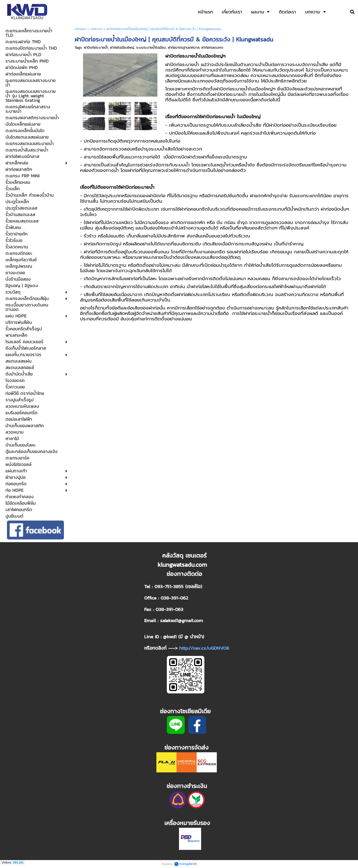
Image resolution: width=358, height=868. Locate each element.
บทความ (96, 29)
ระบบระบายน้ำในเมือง (151, 48)
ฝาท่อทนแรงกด (212, 48)
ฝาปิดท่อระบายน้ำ (96, 48)
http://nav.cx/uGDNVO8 (204, 648)
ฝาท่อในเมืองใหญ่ (122, 48)
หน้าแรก (80, 29)
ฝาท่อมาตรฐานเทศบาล (184, 48)
